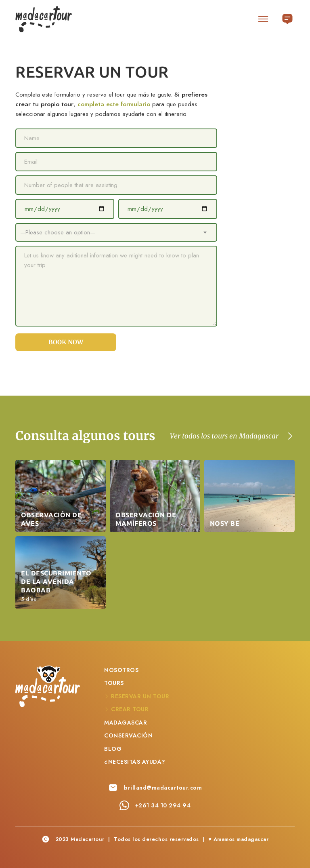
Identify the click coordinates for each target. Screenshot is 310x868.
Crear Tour (130, 709)
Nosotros (121, 670)
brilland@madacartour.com (163, 788)
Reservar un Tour (140, 696)
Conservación (128, 735)
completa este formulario (114, 104)
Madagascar (126, 723)
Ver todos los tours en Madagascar (224, 436)
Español (288, 17)
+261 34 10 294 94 (163, 805)
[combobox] (116, 233)
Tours (114, 683)
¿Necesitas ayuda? (135, 762)
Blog (113, 749)
